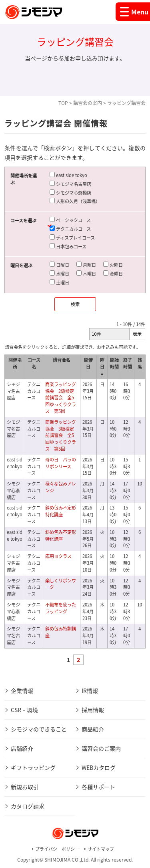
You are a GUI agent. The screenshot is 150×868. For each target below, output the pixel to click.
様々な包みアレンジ (61, 487)
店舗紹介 (22, 748)
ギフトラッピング (33, 767)
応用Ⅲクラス (58, 556)
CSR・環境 (24, 710)
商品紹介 (93, 729)
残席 (140, 363)
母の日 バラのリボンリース (61, 463)
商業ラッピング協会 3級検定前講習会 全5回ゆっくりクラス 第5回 (61, 435)
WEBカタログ (99, 767)
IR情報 (90, 691)
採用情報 (93, 710)
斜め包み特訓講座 (61, 632)
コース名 (34, 363)
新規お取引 (25, 787)
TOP (63, 103)
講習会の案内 (88, 103)
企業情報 (22, 691)
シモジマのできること (39, 729)
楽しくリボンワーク (61, 584)
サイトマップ (101, 849)
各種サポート (98, 787)
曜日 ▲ (102, 367)
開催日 (88, 363)
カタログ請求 (28, 806)
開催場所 (15, 363)
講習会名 (62, 360)
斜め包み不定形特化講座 (61, 511)
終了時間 (128, 363)
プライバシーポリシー (57, 849)
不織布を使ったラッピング (61, 608)
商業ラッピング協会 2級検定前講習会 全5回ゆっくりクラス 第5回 (61, 398)
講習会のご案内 (101, 748)
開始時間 (114, 363)
